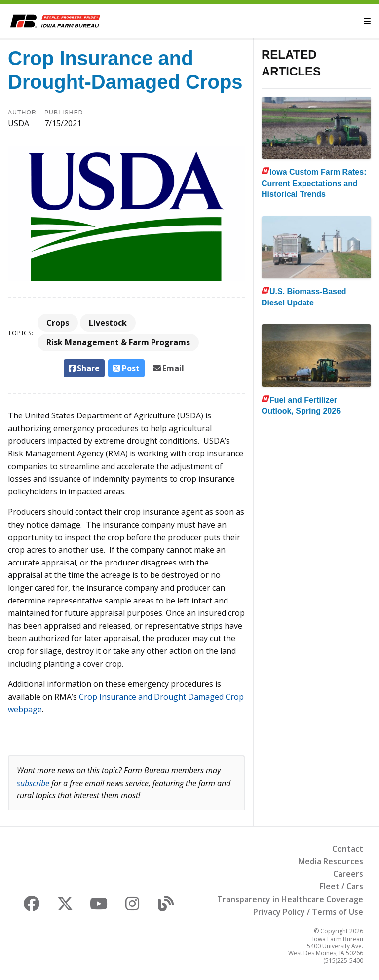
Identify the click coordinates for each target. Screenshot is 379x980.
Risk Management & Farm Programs (118, 342)
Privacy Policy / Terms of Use (308, 912)
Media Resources (331, 861)
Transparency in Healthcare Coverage (290, 899)
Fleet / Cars (341, 886)
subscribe (33, 783)
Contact (348, 849)
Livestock (108, 323)
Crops (58, 323)
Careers (348, 874)
